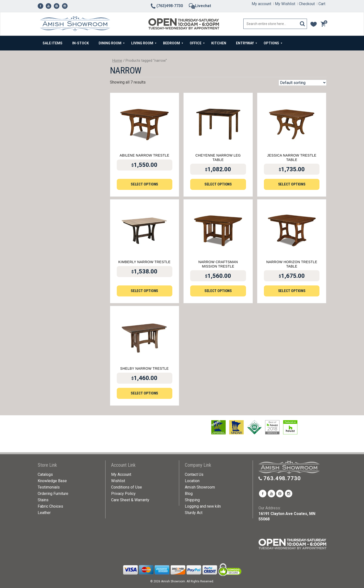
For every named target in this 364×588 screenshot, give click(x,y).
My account (261, 4)
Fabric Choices (50, 506)
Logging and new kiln (203, 506)
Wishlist (118, 481)
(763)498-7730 (166, 6)
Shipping (192, 500)
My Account (121, 474)
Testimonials (49, 487)
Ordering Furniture (53, 494)
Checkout (307, 4)
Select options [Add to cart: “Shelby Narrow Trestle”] (145, 393)
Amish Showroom (200, 487)
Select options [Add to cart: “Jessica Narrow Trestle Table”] (292, 184)
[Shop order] (303, 83)
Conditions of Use (127, 487)
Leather (44, 513)
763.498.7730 (282, 478)
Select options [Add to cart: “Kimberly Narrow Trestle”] (145, 291)
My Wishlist (285, 4)
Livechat (200, 6)
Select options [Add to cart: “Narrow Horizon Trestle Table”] (292, 291)
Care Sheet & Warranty (130, 500)
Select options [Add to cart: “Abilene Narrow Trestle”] (145, 184)
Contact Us (194, 474)
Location (192, 481)
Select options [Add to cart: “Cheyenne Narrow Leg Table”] (218, 184)
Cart (322, 4)
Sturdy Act (194, 513)
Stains (43, 500)
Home (117, 61)
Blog (189, 494)
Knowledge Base (52, 481)
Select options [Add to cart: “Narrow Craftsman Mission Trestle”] (218, 291)
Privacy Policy (123, 494)
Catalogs (45, 474)
